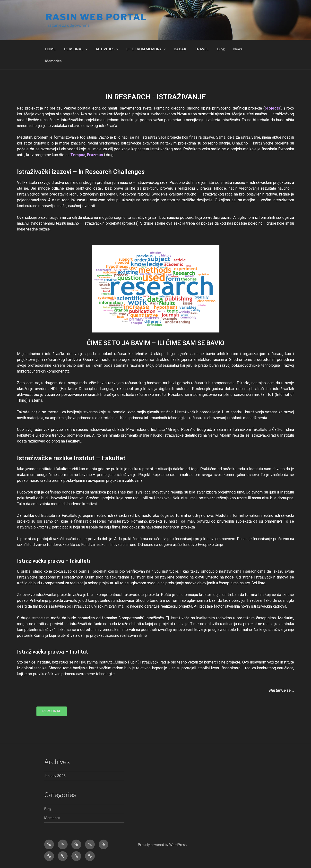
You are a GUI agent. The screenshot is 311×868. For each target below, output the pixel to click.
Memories (53, 61)
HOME (50, 49)
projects (272, 108)
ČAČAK (180, 49)
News (238, 49)
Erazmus (95, 155)
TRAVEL (202, 49)
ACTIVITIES (107, 49)
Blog (221, 49)
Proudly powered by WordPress (162, 845)
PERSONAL (76, 49)
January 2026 (55, 776)
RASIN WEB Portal (96, 17)
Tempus (78, 155)
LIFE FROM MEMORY (146, 49)
